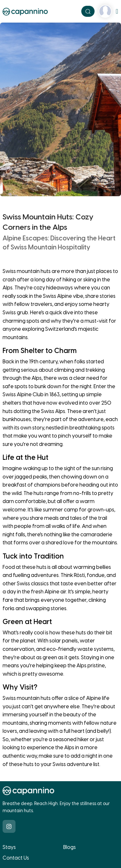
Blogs (70, 847)
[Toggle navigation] (117, 11)
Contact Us (16, 858)
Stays (9, 847)
